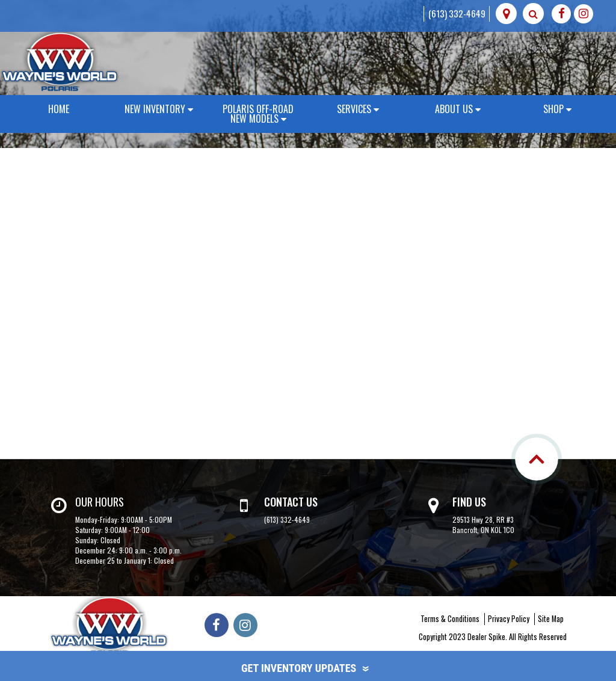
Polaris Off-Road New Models (258, 114)
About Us (458, 109)
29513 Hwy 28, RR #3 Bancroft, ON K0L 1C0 (483, 525)
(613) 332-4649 (457, 13)
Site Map (551, 619)
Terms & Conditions (450, 619)
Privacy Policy (509, 619)
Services (358, 109)
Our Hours (100, 502)
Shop (557, 109)
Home (59, 109)
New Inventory (159, 109)
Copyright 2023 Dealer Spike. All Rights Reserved (493, 637)
